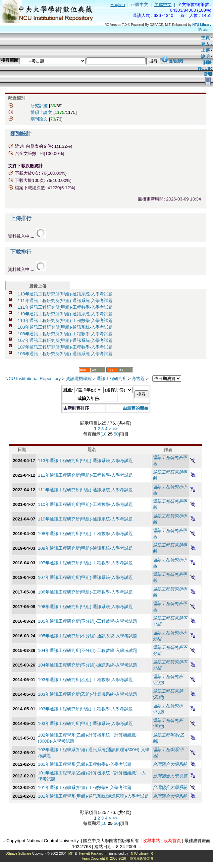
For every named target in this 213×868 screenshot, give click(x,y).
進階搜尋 (176, 61)
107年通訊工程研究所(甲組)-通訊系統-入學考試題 (65, 340)
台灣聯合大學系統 (170, 764)
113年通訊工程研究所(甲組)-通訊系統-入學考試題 (65, 294)
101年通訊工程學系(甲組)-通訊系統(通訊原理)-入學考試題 (94, 796)
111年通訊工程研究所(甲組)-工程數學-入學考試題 (65, 307)
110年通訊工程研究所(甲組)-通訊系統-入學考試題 (65, 314)
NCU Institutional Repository (33, 379)
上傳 (205, 50)
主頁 (205, 38)
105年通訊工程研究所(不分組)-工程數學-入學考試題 (88, 621)
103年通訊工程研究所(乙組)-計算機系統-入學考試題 (88, 694)
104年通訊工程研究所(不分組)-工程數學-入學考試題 (88, 650)
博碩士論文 (41, 112)
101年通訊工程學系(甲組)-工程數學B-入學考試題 (85, 788)
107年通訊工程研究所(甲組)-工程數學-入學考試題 (65, 347)
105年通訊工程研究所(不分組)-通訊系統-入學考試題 (88, 636)
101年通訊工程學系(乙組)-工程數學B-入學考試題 (85, 764)
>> (115, 429)
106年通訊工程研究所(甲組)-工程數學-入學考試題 (86, 592)
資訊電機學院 (79, 379)
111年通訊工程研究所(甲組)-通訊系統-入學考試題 (65, 301)
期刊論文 (39, 119)
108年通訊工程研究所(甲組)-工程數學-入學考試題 (65, 334)
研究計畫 (39, 106)
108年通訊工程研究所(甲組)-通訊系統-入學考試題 (65, 327)
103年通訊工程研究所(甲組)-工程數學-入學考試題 (86, 709)
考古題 (138, 379)
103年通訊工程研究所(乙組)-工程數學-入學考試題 (86, 680)
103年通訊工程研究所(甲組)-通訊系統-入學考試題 (86, 723)
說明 (205, 57)
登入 (205, 44)
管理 (208, 74)
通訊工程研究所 (112, 379)
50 (116, 434)
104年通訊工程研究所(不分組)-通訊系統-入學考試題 (88, 665)
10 (104, 434)
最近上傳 (38, 286)
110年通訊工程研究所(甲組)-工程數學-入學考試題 (65, 320)
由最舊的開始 (135, 408)
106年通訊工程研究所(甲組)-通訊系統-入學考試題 (65, 354)
